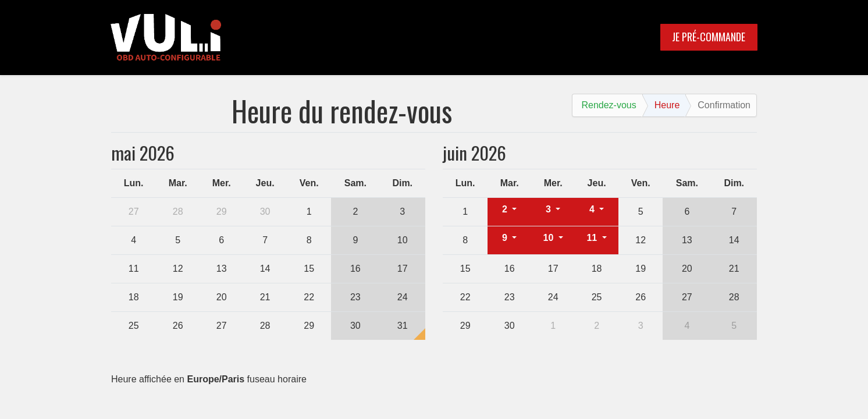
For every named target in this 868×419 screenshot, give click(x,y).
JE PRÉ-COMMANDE (709, 37)
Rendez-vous (609, 105)
